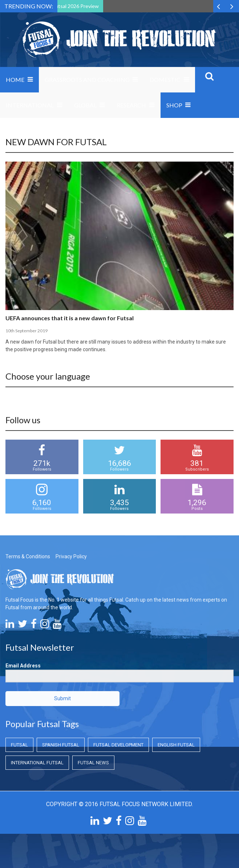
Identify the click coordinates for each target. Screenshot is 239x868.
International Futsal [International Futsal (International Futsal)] (37, 763)
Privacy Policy (71, 556)
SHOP (174, 105)
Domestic (165, 80)
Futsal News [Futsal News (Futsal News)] (93, 763)
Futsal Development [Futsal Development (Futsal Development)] (118, 745)
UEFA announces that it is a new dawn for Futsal (70, 318)
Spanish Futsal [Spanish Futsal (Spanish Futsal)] (61, 745)
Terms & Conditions (28, 556)
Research (131, 105)
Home (15, 80)
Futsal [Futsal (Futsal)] (19, 745)
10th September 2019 (27, 331)
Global (85, 105)
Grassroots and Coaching (87, 80)
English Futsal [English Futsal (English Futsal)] (176, 745)
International (30, 105)
